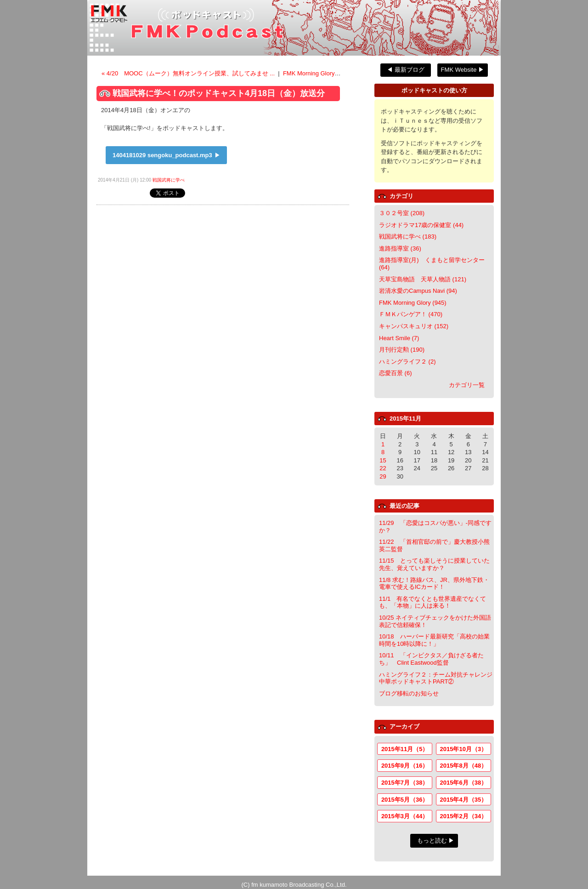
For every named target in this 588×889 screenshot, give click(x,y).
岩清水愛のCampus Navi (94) (418, 291)
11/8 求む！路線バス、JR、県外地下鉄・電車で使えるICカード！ (434, 584)
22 (383, 468)
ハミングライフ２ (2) (407, 362)
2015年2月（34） (464, 816)
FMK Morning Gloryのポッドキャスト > (335, 73)
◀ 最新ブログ (406, 70)
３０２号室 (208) (402, 213)
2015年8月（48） (464, 766)
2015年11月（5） (405, 749)
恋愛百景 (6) (396, 373)
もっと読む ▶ (436, 841)
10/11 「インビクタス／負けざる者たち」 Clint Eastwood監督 (431, 659)
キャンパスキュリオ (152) (414, 326)
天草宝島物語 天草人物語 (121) (423, 279)
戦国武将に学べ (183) (408, 236)
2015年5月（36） (405, 800)
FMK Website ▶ (463, 70)
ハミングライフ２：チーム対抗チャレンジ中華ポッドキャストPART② (436, 678)
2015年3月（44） (405, 816)
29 (383, 476)
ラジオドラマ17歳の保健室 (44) (421, 225)
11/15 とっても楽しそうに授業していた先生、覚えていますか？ (434, 564)
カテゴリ (401, 196)
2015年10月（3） (464, 749)
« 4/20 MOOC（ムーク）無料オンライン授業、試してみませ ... (189, 73)
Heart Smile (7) (399, 338)
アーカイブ (404, 727)
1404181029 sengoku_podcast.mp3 (162, 155)
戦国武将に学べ (169, 180)
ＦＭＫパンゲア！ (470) (411, 314)
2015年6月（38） (464, 783)
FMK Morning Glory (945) (413, 303)
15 (383, 460)
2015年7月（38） (405, 783)
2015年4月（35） (464, 800)
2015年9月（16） (405, 766)
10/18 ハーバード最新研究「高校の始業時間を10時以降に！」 (434, 640)
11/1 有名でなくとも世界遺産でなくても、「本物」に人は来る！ (433, 602)
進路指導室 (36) (400, 248)
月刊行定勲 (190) (402, 350)
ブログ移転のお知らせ (409, 693)
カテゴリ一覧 (467, 385)
